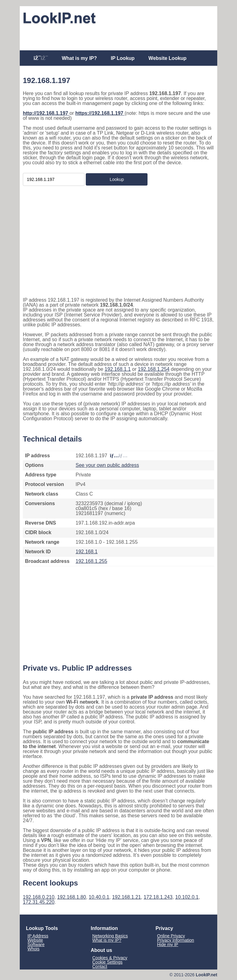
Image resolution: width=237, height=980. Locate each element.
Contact (100, 966)
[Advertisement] (118, 36)
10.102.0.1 (187, 897)
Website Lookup (167, 58)
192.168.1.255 (91, 561)
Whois (33, 949)
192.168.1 (87, 552)
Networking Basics (110, 936)
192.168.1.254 (154, 369)
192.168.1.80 (71, 897)
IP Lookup (123, 58)
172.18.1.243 (158, 897)
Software (36, 944)
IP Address (38, 936)
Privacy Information (176, 940)
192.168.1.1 (118, 369)
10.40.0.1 (99, 897)
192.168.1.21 (126, 897)
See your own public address (107, 465)
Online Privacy (171, 936)
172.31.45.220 (39, 902)
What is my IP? (79, 58)
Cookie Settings (107, 962)
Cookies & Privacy (110, 958)
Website (35, 940)
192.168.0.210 (39, 897)
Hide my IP (168, 944)
